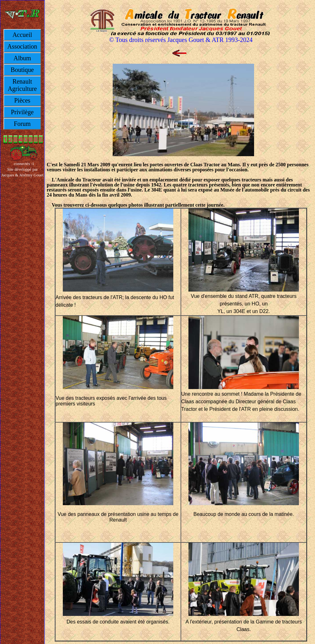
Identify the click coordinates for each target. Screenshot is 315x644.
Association (22, 46)
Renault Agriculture (22, 85)
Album (22, 58)
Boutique (22, 70)
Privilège (22, 112)
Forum (22, 124)
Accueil (22, 35)
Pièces (22, 100)
